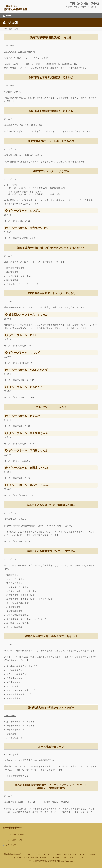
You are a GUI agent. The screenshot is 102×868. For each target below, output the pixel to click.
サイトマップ (11, 845)
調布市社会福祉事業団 (13, 854)
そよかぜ (37, 854)
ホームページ (10, 45)
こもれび (82, 858)
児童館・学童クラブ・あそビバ (36, 858)
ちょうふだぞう (70, 854)
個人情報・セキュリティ (15, 835)
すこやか (17, 858)
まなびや (57, 854)
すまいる (47, 854)
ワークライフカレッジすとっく (63, 858)
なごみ (27, 854)
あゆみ (92, 854)
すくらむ (83, 854)
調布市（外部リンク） (14, 840)
